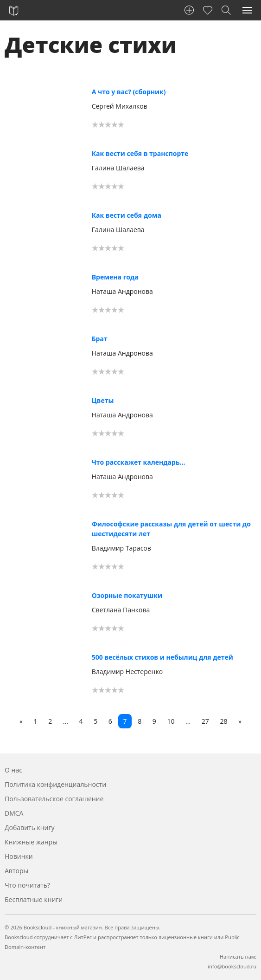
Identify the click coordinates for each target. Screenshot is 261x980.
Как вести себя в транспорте (140, 153)
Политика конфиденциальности (55, 784)
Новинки (19, 856)
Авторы (16, 871)
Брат (100, 339)
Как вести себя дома (127, 215)
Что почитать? (27, 885)
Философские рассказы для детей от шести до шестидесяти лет (171, 529)
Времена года (115, 277)
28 (223, 721)
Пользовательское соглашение (54, 799)
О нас (13, 770)
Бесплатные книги (34, 899)
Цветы (103, 400)
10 (171, 721)
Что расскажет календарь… (139, 462)
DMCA (14, 813)
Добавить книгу (30, 827)
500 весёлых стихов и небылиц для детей (162, 657)
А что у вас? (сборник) (129, 92)
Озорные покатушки (127, 595)
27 (205, 721)
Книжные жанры (31, 842)
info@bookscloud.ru (232, 966)
